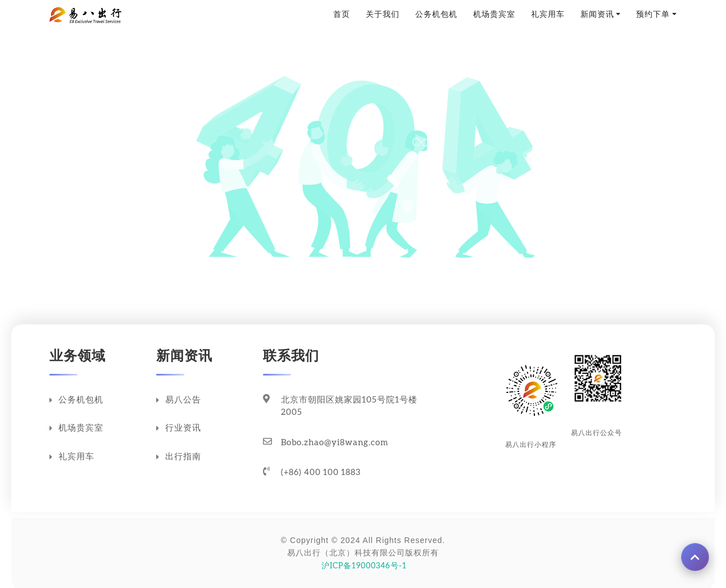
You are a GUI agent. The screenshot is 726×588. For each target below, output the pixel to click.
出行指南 (179, 457)
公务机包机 (436, 15)
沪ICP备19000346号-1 (363, 566)
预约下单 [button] (653, 15)
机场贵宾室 (494, 15)
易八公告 (179, 400)
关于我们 (383, 15)
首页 (342, 15)
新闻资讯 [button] (597, 15)
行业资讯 (179, 428)
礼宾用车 (548, 15)
